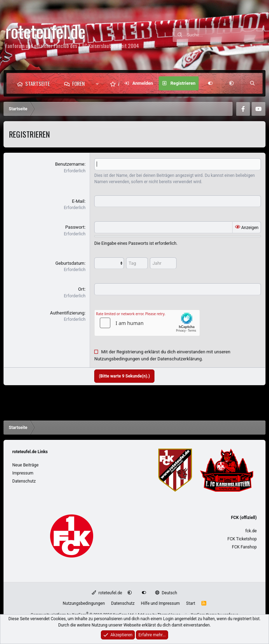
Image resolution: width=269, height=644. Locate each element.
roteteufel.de (107, 593)
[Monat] (109, 263)
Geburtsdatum (70, 263)
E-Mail (78, 201)
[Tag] (137, 263)
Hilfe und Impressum (160, 603)
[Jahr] (163, 263)
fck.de (251, 531)
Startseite (37, 83)
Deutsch (166, 593)
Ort (81, 289)
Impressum (23, 473)
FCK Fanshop (244, 547)
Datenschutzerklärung (180, 359)
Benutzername (70, 164)
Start (191, 603)
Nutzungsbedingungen (117, 359)
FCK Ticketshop (242, 539)
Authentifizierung (67, 313)
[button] (97, 83)
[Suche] (225, 35)
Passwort (75, 227)
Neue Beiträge (25, 465)
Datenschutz (24, 481)
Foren (78, 83)
